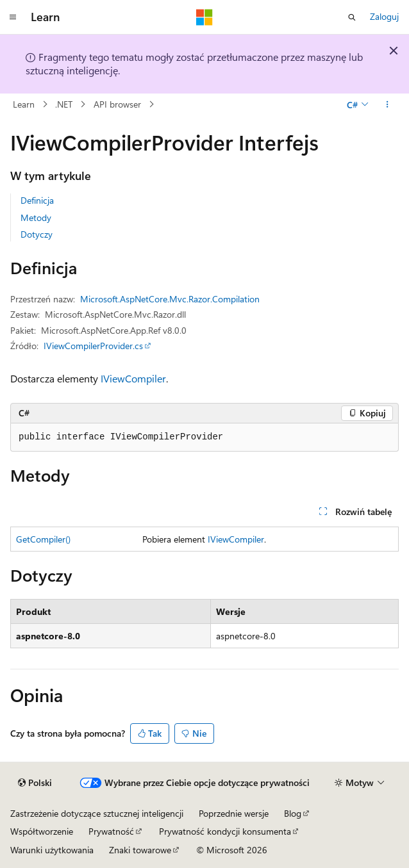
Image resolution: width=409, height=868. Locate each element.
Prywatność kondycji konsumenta (225, 831)
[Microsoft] (204, 17)
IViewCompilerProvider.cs (93, 346)
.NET (64, 104)
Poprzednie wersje (234, 813)
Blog (293, 813)
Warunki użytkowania (52, 850)
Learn (24, 104)
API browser (117, 104)
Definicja (37, 200)
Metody (36, 217)
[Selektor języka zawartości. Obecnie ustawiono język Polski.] (35, 783)
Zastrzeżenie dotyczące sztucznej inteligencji (97, 813)
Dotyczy (37, 234)
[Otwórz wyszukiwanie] (352, 17)
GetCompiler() (43, 539)
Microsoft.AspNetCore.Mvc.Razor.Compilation (170, 299)
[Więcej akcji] (388, 104)
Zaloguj (384, 16)
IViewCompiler (133, 378)
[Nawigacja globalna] (13, 17)
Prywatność (111, 831)
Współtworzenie (42, 831)
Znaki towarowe (140, 850)
